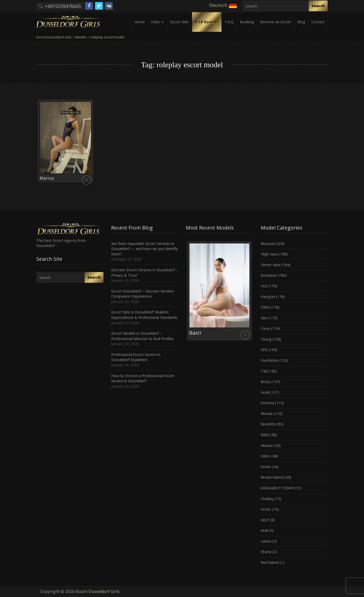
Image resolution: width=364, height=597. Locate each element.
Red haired (270, 562)
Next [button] (253, 293)
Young (266, 339)
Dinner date (271, 265)
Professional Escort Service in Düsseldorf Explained (136, 357)
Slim (264, 318)
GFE (264, 350)
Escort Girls (179, 22)
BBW (265, 435)
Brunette (268, 424)
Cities (157, 22)
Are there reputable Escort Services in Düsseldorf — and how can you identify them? (144, 249)
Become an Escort (276, 22)
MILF (265, 520)
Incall (265, 392)
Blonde (267, 414)
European (269, 275)
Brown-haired (272, 477)
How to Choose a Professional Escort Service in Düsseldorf (143, 378)
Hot (264, 286)
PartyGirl (268, 297)
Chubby (267, 499)
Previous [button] (186, 293)
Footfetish (270, 360)
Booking (247, 22)
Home (140, 22)
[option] (219, 291)
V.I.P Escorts (207, 22)
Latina (266, 541)
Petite (266, 467)
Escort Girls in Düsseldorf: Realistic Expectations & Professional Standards (144, 315)
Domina (267, 403)
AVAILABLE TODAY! (277, 488)
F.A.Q (229, 22)
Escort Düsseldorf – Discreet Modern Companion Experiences (143, 294)
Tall (264, 371)
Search (318, 6)
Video (266, 456)
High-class (269, 254)
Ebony (266, 552)
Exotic (266, 509)
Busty (266, 382)
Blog (301, 22)
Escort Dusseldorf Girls (98, 591)
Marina (47, 178)
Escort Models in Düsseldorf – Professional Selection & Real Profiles (143, 336)
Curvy (265, 328)
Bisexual (268, 244)
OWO (265, 307)
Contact (318, 22)
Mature (267, 446)
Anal (264, 530)
